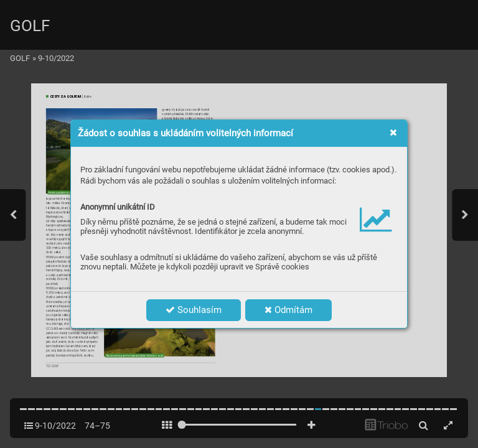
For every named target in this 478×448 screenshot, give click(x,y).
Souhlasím (194, 310)
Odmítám (288, 310)
